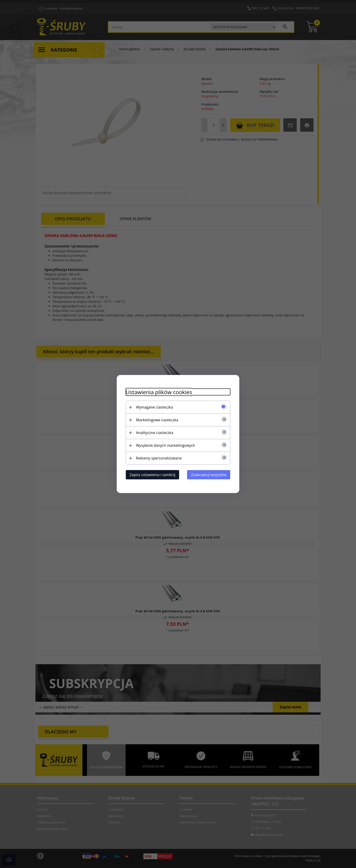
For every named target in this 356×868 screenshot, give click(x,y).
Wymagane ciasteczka (154, 407)
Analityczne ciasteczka (155, 433)
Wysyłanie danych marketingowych (166, 445)
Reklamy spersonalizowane (159, 458)
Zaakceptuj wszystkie (209, 475)
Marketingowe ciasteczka (157, 420)
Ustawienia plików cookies (159, 392)
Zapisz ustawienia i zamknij (152, 475)
